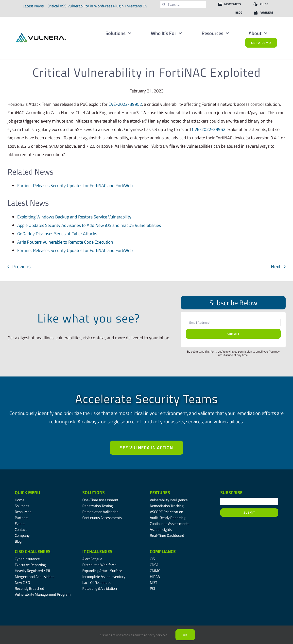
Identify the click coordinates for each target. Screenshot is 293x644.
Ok (185, 635)
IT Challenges (97, 551)
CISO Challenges (33, 551)
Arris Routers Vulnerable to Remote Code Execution (65, 242)
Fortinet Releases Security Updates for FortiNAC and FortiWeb (75, 186)
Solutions (94, 492)
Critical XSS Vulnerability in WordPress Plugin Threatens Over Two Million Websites (115, 6)
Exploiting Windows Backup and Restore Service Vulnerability (74, 217)
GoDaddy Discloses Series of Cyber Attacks (57, 234)
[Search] (164, 4)
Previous (21, 266)
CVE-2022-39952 (125, 104)
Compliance (163, 551)
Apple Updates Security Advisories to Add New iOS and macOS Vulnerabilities (89, 225)
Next (276, 266)
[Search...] (183, 4)
